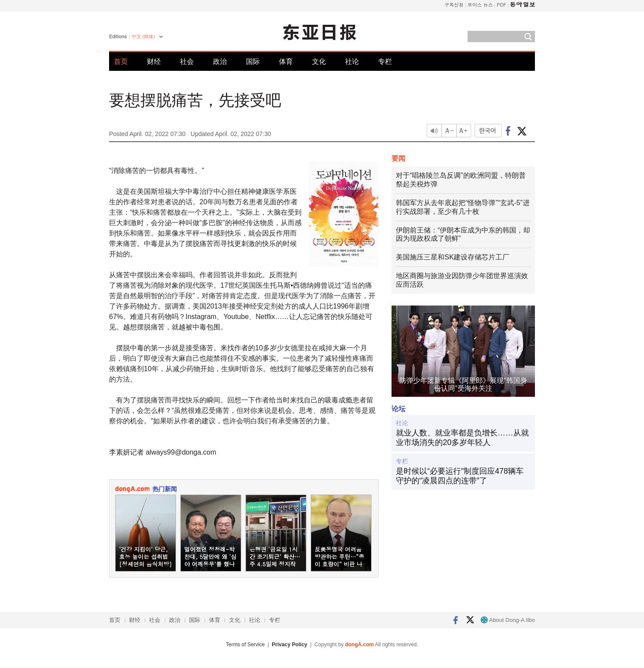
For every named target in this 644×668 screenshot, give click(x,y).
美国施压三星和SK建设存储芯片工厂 (453, 257)
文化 (319, 61)
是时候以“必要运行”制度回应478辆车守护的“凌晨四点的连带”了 (460, 476)
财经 (154, 61)
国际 (253, 61)
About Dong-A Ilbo (508, 620)
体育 (286, 61)
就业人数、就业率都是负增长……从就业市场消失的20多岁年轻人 (462, 438)
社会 (187, 61)
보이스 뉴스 (480, 5)
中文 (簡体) (143, 37)
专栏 (385, 61)
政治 (220, 61)
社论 (352, 61)
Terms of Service (245, 645)
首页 (121, 61)
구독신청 (454, 5)
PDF (501, 5)
